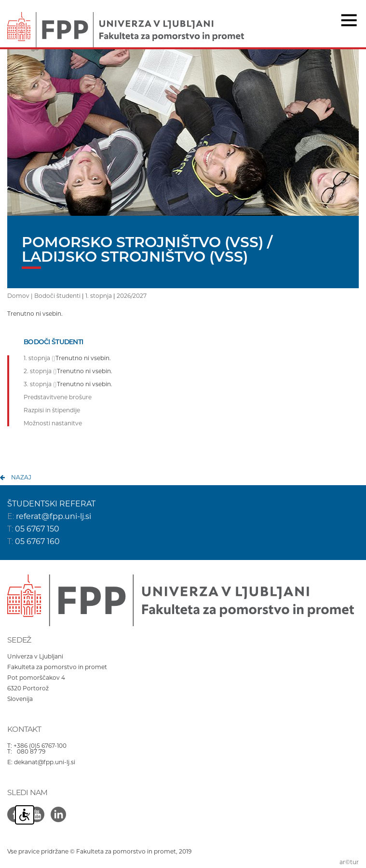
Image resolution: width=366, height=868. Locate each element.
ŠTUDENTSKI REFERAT (51, 504)
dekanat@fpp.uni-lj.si (45, 762)
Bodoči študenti (57, 296)
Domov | (21, 296)
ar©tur (349, 862)
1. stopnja (99, 296)
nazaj (21, 477)
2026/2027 (132, 296)
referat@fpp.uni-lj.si (54, 516)
